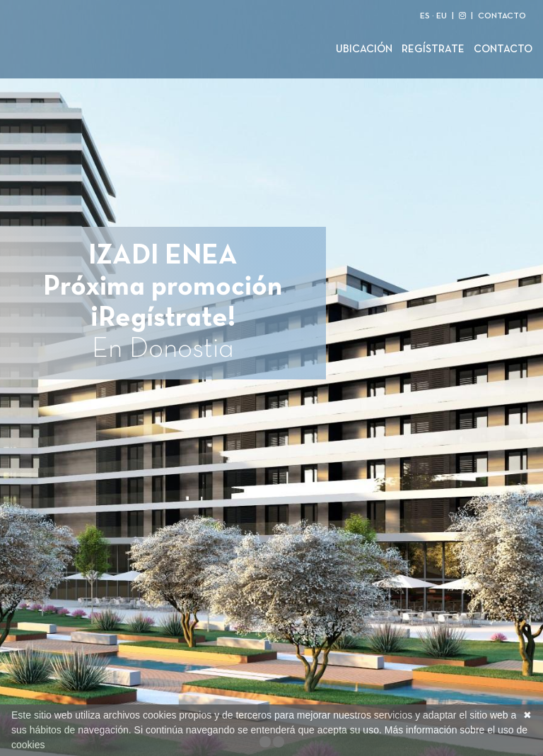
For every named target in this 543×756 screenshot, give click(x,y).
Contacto (503, 49)
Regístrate (433, 49)
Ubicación (364, 49)
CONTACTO (502, 16)
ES (425, 16)
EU (442, 16)
